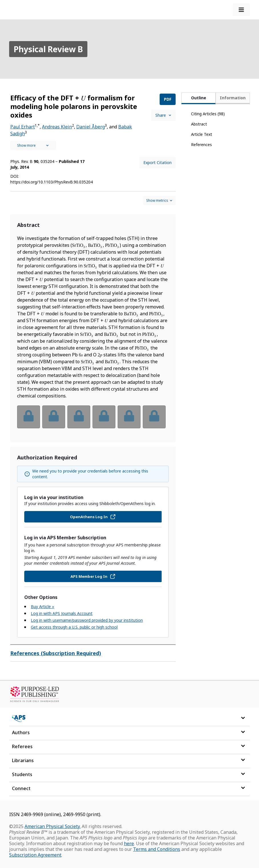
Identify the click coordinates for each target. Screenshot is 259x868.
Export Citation (157, 163)
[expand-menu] (241, 10)
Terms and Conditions (157, 849)
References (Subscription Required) (56, 653)
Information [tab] (233, 98)
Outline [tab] (199, 98)
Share (163, 115)
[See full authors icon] (33, 146)
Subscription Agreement (35, 855)
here (129, 843)
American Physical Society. (53, 826)
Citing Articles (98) (208, 114)
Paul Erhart (23, 127)
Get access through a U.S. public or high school (74, 627)
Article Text (202, 134)
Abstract (199, 124)
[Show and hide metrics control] (159, 201)
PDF (168, 99)
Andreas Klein (57, 127)
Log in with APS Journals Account (62, 613)
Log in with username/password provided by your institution (87, 620)
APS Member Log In (93, 576)
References (201, 145)
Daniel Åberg (91, 127)
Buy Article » (43, 606)
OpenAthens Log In (93, 517)
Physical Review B (48, 49)
